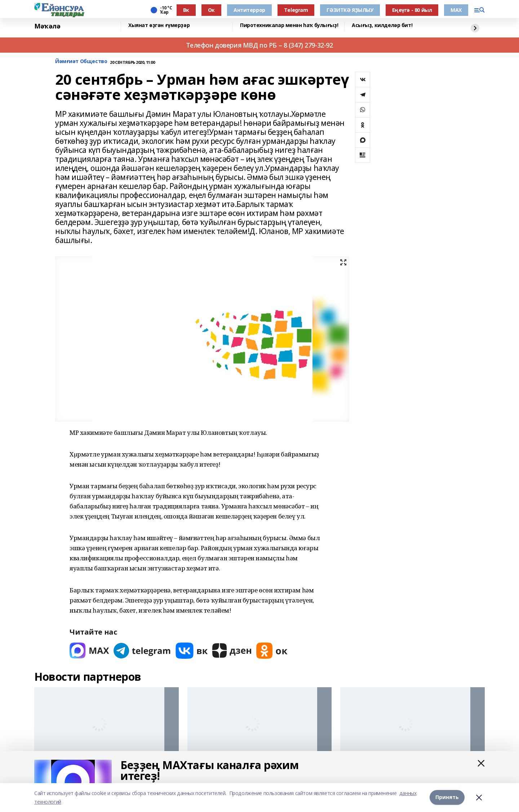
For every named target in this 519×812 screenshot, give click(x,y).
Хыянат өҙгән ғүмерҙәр (159, 25)
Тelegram (296, 10)
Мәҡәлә (47, 26)
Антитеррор (249, 10)
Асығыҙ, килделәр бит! (382, 25)
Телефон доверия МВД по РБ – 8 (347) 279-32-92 (259, 45)
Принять (447, 797)
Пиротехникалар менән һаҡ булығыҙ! (289, 25)
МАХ (456, 10)
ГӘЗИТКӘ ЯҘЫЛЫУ (350, 10)
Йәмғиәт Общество (81, 61)
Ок (211, 10)
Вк (186, 10)
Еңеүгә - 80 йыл (412, 10)
